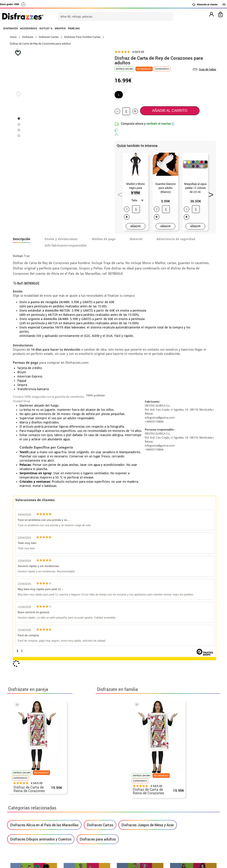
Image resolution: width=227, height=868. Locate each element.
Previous (118, 193)
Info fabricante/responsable (66, 245)
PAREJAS (74, 28)
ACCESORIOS (29, 28)
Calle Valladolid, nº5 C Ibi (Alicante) (175, 840)
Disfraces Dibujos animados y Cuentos (41, 634)
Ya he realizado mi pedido (177, 813)
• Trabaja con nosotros (29, 850)
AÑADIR (136, 226)
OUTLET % (46, 28)
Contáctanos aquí (96, 813)
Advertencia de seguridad (176, 239)
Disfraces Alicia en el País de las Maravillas (44, 620)
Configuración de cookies (33, 845)
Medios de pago (104, 239)
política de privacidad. (129, 715)
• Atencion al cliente (26, 834)
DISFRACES (11, 28)
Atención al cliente (205, 4)
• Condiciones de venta (29, 823)
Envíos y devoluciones (61, 239)
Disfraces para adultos (98, 634)
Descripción (22, 239)
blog (209, 763)
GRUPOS (60, 28)
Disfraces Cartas (100, 620)
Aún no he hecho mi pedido (178, 807)
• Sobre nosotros (24, 818)
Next (209, 193)
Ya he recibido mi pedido (176, 818)
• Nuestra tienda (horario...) (33, 807)
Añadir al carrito (170, 111)
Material (136, 239)
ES (224, 4)
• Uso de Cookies (24, 839)
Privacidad (43, 829)
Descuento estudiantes (31, 813)
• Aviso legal (20, 829)
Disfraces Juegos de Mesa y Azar (148, 620)
